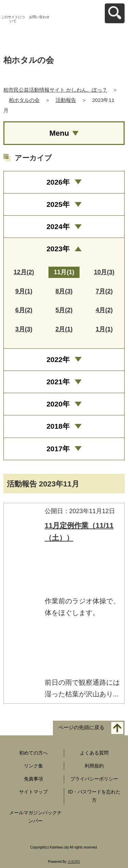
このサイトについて (13, 19)
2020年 (58, 404)
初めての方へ (33, 753)
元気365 (74, 862)
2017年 (58, 449)
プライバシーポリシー (94, 779)
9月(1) (24, 291)
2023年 (58, 249)
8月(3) (64, 291)
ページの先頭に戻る (81, 728)
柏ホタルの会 (24, 100)
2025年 (58, 204)
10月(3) (104, 272)
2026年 (58, 182)
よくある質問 (94, 753)
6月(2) (24, 310)
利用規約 (94, 766)
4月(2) (104, 310)
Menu (59, 133)
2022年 (58, 359)
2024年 (58, 226)
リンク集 (33, 766)
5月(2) (64, 310)
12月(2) (24, 272)
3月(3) (24, 329)
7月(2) (104, 291)
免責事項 (33, 779)
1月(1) (104, 329)
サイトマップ (33, 792)
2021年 (58, 382)
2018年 (58, 426)
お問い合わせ (39, 17)
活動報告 (66, 100)
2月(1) (64, 329)
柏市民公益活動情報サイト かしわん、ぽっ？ (55, 90)
